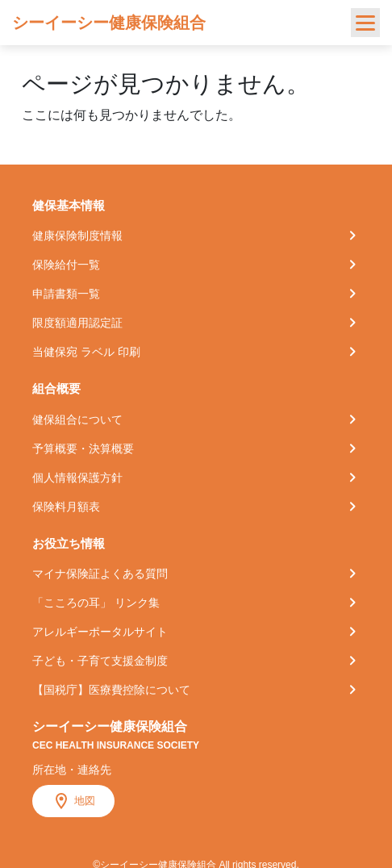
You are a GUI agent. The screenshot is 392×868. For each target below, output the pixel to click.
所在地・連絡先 (72, 770)
